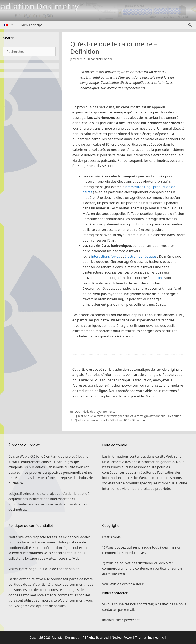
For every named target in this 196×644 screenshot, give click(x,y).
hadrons (157, 278)
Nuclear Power (122, 637)
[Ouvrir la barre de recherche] (190, 25)
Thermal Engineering (150, 637)
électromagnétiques (141, 256)
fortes (115, 256)
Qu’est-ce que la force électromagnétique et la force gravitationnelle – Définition (128, 416)
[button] (129, 348)
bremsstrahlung (138, 187)
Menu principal (32, 25)
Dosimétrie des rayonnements (95, 412)
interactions (101, 256)
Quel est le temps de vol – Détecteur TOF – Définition (110, 420)
